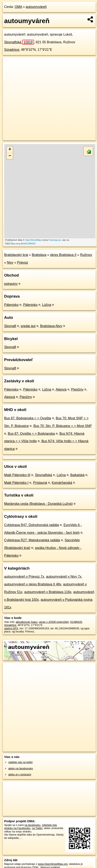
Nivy (10, 263)
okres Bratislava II (63, 255)
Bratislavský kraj (16, 255)
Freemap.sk (55, 240)
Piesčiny (77, 389)
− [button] (10, 156)
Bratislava (39, 255)
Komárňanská (62, 483)
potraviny (11, 284)
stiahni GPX (11, 628)
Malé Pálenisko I (16, 483)
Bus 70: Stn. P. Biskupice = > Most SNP (62, 426)
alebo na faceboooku (21, 768)
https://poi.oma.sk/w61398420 (20, 243)
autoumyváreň (36, 7)
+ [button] (10, 150)
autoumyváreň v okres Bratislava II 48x (33, 584)
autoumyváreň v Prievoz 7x (24, 577)
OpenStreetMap (33, 240)
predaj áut (28, 326)
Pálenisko (11, 305)
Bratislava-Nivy (51, 326)
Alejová (61, 389)
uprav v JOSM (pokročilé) (54, 622)
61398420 (76, 622)
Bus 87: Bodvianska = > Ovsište (28, 418)
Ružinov (86, 255)
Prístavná (40, 483)
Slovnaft (10, 326)
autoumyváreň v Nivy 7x (64, 577)
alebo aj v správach (20, 774)
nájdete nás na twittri (20, 762)
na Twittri (37, 828)
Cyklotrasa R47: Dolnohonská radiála (32, 525)
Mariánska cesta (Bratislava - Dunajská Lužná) (38, 504)
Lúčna (47, 305)
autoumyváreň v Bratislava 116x (48, 592)
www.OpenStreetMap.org (53, 864)
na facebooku (32, 825)
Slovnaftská (19, 42)
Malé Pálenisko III (17, 475)
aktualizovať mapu (27, 622)
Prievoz (22, 263)
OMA (18, 7)
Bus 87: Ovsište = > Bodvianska (31, 434)
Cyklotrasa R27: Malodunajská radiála (32, 540)
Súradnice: (12, 50)
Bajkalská (77, 475)
